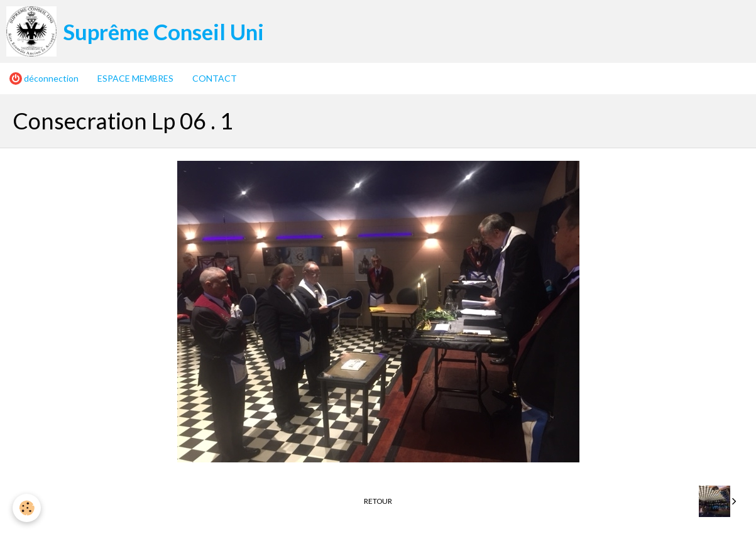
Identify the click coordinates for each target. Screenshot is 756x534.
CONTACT (215, 78)
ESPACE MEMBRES (135, 78)
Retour (378, 501)
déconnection (44, 79)
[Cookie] (27, 508)
